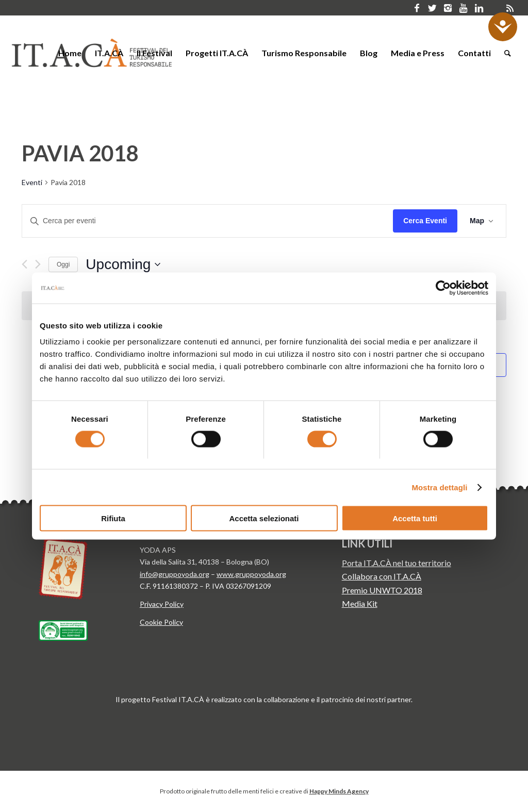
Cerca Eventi (425, 221)
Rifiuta (113, 518)
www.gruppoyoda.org (251, 574)
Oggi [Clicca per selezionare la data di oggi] (63, 264)
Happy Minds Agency (339, 791)
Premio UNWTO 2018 (382, 590)
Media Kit (360, 603)
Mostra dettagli (439, 487)
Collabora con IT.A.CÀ (382, 576)
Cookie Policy (161, 622)
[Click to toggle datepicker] (123, 264)
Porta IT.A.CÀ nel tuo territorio (397, 563)
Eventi (32, 182)
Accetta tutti (415, 518)
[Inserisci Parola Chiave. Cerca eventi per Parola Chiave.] (208, 221)
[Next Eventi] (38, 264)
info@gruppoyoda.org (175, 574)
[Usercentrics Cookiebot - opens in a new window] (443, 288)
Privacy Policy (162, 604)
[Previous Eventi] (24, 264)
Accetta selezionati (264, 518)
